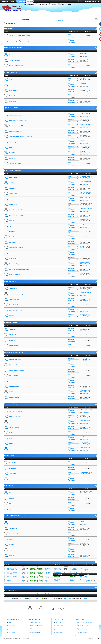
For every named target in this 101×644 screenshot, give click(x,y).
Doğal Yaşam (12, 555)
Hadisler (11, 443)
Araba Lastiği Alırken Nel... (11, 579)
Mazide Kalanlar (35, 629)
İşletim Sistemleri (14, 376)
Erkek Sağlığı (12, 468)
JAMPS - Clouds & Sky (41, 641)
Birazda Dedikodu (14, 305)
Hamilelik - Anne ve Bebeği (16, 294)
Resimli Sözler (58, 632)
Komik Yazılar (13, 101)
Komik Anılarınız (13, 96)
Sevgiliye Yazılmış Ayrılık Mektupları (18, 126)
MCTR (8, 641)
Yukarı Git (15, 638)
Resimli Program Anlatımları (16, 370)
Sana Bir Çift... (58, 570)
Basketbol (12, 498)
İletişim (3, 638)
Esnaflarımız (11, 629)
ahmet (86, 582)
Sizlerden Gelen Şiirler (15, 164)
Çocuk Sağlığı (13, 474)
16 (81, 581)
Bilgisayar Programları (15, 359)
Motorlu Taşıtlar (13, 205)
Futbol (11, 493)
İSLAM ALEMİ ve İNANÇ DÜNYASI (13, 404)
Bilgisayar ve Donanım (15, 365)
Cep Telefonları (13, 226)
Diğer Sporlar (12, 509)
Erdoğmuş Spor (58, 626)
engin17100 (56, 578)
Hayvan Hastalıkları (14, 534)
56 (82, 571)
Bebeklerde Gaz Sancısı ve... (12, 575)
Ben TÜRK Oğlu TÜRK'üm (11, 570)
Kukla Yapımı (9, 578)
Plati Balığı (8, 582)
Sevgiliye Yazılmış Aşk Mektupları (18, 120)
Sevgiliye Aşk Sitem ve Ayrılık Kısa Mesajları (21, 137)
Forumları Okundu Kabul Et (75, 601)
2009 (81, 577)
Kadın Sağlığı (12, 463)
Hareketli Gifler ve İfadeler (16, 248)
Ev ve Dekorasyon (14, 258)
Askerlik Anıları (13, 335)
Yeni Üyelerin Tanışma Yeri (16, 66)
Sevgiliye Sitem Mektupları (16, 131)
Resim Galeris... (48, 576)
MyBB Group (29, 641)
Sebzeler (11, 539)
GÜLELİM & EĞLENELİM (11, 72)
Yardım (68, 4)
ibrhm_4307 (87, 572)
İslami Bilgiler (13, 449)
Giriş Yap (21, 1)
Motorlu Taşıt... (48, 579)
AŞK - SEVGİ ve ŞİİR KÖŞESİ (12, 108)
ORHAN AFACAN (88, 580)
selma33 (86, 571)
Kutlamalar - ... (48, 571)
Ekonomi (11, 253)
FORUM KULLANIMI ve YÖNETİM (13, 48)
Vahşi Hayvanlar (13, 523)
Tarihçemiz (10, 626)
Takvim (61, 4)
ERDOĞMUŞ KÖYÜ (9, 28)
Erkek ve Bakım (13, 340)
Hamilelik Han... (59, 571)
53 (82, 572)
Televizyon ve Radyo (14, 264)
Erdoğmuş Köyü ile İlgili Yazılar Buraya (19, 41)
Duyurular (12, 221)
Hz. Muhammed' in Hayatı (16, 411)
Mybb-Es (61, 641)
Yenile (94, 562)
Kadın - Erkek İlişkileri (15, 275)
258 (82, 568)
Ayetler (11, 433)
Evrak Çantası (13, 199)
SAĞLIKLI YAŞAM (9, 456)
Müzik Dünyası (13, 183)
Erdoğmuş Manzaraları (36, 626)
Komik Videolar (13, 90)
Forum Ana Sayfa (42, 4)
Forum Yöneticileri (85, 601)
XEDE (52, 641)
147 (81, 578)
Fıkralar (11, 80)
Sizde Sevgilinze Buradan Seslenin (18, 115)
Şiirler (11, 147)
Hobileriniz (12, 232)
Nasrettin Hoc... (59, 572)
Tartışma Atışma (13, 194)
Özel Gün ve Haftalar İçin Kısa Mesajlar (19, 269)
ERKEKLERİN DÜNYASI (10, 322)
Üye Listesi (53, 4)
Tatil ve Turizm (13, 237)
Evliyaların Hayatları (14, 427)
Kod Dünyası (12, 392)
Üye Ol (30, 1)
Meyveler (11, 544)
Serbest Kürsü (13, 188)
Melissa (84, 295)
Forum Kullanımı (13, 55)
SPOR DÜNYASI (8, 486)
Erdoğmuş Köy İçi (35, 632)
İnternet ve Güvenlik (14, 386)
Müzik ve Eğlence (82, 632)
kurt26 (86, 578)
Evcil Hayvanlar (13, 528)
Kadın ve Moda (13, 289)
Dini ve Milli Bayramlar (83, 629)
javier (86, 567)
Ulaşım (9, 623)
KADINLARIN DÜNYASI (10, 281)
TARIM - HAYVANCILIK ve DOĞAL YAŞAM (15, 516)
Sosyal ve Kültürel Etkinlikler (85, 626)
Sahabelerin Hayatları (15, 422)
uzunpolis (85, 56)
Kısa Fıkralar (9, 580)
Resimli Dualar (58, 629)
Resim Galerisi (13, 178)
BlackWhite (85, 227)
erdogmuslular (86, 412)
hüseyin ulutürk (57, 579)
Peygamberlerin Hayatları (16, 416)
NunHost (70, 641)
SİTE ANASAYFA (29, 4)
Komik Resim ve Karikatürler (17, 85)
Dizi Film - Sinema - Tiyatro (16, 215)
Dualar (11, 438)
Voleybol (11, 504)
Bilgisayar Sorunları (14, 397)
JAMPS (65, 641)
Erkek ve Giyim (13, 329)
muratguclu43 (87, 579)
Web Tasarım (12, 381)
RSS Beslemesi (26, 638)
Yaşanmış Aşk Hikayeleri (15, 142)
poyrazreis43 (56, 581)
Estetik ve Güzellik (14, 299)
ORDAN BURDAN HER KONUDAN (13, 170)
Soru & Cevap (13, 242)
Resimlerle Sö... (59, 568)
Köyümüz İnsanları (36, 623)
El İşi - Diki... (47, 578)
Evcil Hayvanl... (48, 574)
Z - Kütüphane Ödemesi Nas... (12, 572)
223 (82, 570)
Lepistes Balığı (9, 574)
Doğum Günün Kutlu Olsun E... (12, 571)
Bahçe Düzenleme (14, 550)
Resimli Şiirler (13, 153)
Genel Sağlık (12, 479)
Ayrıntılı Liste (16, 591)
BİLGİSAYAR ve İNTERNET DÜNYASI (14, 352)
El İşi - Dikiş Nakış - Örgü (16, 310)
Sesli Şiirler (12, 158)
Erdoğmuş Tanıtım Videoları (85, 623)
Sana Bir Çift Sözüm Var (11, 568)
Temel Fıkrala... (75, 572)
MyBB (18, 641)
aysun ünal (56, 582)
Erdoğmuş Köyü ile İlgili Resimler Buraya (20, 36)
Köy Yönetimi (11, 632)
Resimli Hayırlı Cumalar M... (12, 576)
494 (82, 567)
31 (81, 579)
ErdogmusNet (60, 20)
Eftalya (84, 190)
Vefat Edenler (58, 623)
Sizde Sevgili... (48, 568)
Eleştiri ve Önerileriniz (15, 60)
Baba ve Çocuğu (13, 346)
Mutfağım (11, 315)
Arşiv (20, 638)
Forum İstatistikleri (93, 601)
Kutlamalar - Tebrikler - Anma (17, 210)
